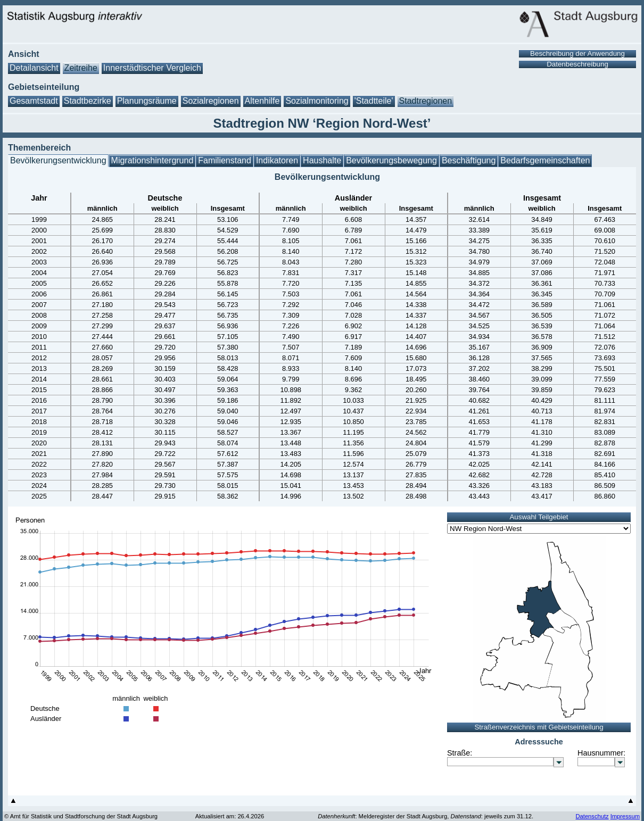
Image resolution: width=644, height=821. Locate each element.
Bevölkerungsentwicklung (58, 160)
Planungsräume (147, 101)
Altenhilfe (262, 101)
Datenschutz (592, 816)
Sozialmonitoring (317, 101)
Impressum (625, 816)
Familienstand (225, 160)
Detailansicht (34, 68)
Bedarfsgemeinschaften (545, 160)
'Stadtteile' (374, 101)
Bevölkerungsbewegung (391, 160)
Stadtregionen (426, 101)
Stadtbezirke (88, 101)
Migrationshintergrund (152, 160)
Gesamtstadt (34, 101)
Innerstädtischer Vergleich (152, 68)
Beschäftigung (469, 160)
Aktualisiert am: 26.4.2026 (230, 816)
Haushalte (322, 160)
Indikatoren (277, 160)
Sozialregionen (211, 101)
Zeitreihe (81, 68)
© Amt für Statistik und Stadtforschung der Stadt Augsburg (81, 816)
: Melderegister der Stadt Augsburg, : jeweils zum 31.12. (426, 816)
